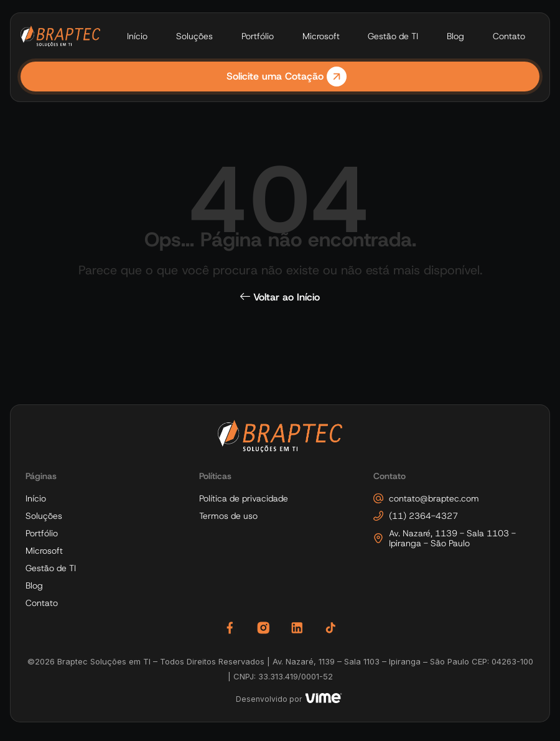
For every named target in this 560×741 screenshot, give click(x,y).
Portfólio (258, 36)
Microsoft (321, 36)
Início (137, 36)
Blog (455, 36)
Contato (509, 36)
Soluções (194, 36)
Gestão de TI (393, 36)
